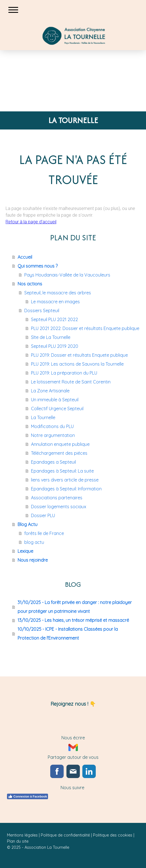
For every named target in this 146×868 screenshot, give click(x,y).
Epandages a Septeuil (53, 462)
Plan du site (18, 841)
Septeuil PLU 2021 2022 (54, 319)
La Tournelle (43, 417)
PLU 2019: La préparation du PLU (64, 373)
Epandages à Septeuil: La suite (62, 471)
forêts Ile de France (44, 533)
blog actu (34, 542)
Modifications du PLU (52, 426)
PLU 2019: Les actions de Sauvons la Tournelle (77, 364)
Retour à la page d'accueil (31, 222)
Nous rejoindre (33, 560)
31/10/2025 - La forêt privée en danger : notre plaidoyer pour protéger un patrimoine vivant (75, 607)
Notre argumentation (53, 435)
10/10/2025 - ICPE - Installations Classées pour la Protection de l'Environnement (68, 634)
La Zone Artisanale (50, 391)
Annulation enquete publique (60, 444)
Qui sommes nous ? (38, 266)
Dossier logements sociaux (59, 507)
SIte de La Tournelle (51, 337)
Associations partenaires (57, 498)
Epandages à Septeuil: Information (66, 489)
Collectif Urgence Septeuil (57, 409)
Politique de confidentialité (65, 835)
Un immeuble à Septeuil (55, 400)
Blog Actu (27, 524)
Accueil (25, 257)
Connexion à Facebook (27, 796)
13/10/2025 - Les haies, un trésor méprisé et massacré (73, 620)
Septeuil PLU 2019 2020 (55, 346)
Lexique (25, 551)
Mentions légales (22, 835)
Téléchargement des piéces (59, 453)
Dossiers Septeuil (42, 310)
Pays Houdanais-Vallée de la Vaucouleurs (67, 275)
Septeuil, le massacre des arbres (58, 293)
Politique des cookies (113, 835)
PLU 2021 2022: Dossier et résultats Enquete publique (85, 328)
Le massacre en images (55, 302)
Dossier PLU (43, 515)
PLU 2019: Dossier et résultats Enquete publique (79, 355)
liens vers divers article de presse (65, 480)
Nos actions (30, 284)
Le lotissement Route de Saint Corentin (71, 382)
